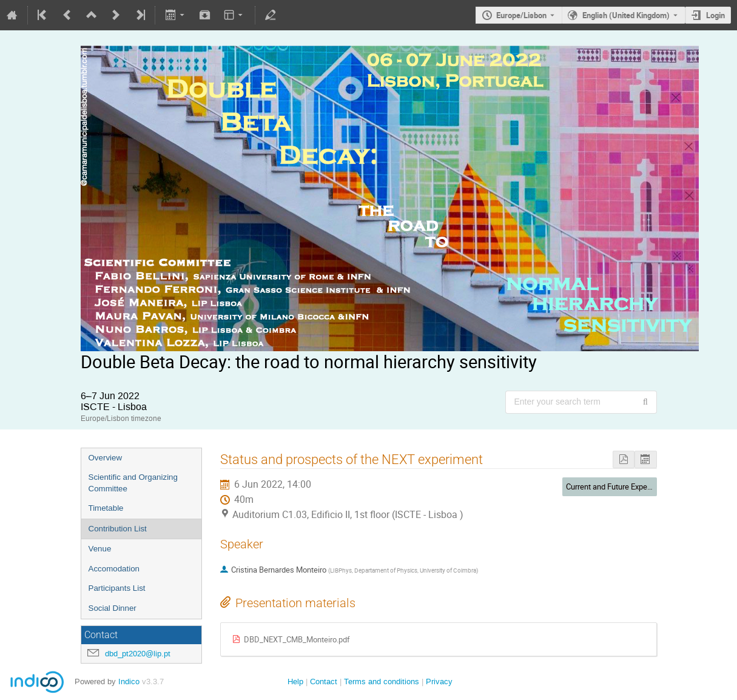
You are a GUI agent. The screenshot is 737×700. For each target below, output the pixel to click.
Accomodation (114, 569)
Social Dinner (113, 608)
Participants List (117, 588)
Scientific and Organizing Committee (133, 483)
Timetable (106, 508)
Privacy (439, 681)
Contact (324, 681)
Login (715, 15)
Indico (129, 681)
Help (295, 681)
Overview (106, 458)
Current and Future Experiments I (622, 486)
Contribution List (118, 529)
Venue (100, 549)
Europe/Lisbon (521, 15)
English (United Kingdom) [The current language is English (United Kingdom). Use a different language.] (626, 15)
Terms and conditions (382, 681)
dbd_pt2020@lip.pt (138, 654)
